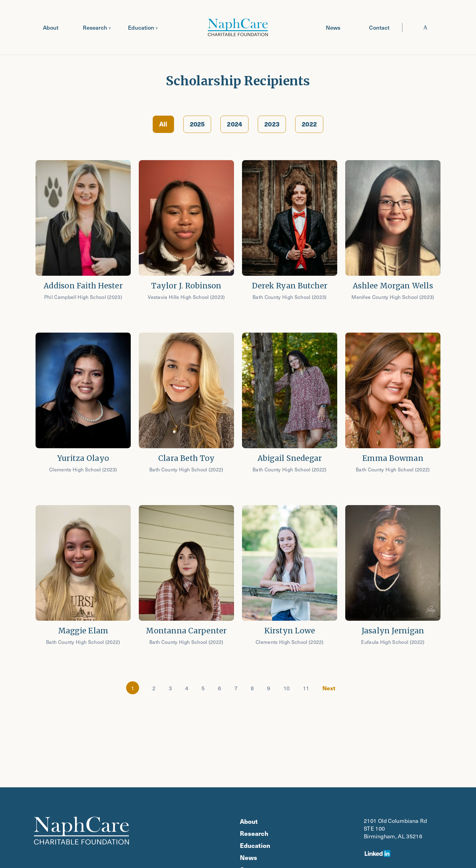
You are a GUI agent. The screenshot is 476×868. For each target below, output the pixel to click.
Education (141, 27)
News (333, 27)
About (51, 27)
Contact (379, 27)
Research (95, 27)
